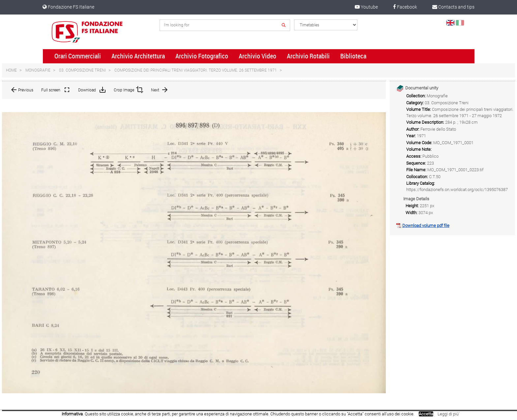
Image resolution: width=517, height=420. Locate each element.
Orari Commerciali (78, 56)
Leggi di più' (448, 414)
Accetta (426, 414)
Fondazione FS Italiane (68, 7)
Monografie (38, 70)
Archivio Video (258, 56)
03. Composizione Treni (82, 70)
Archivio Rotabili (308, 56)
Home (11, 70)
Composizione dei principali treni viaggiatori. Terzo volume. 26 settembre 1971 (196, 70)
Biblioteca (353, 56)
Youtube (366, 7)
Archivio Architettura (138, 56)
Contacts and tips (453, 7)
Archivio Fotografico (202, 56)
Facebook (405, 7)
